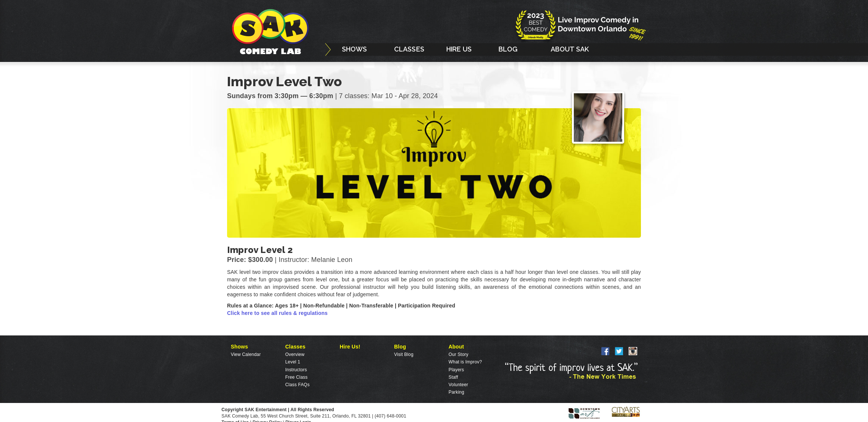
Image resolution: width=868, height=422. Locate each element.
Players (456, 370)
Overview (295, 354)
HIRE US (459, 49)
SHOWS (355, 49)
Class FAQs (297, 385)
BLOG (508, 49)
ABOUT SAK (570, 49)
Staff (453, 377)
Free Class (296, 377)
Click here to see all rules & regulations (277, 313)
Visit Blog (404, 354)
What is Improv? (465, 362)
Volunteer (458, 385)
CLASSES (409, 49)
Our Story (458, 354)
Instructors (296, 370)
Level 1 (293, 362)
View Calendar (246, 354)
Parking (456, 392)
